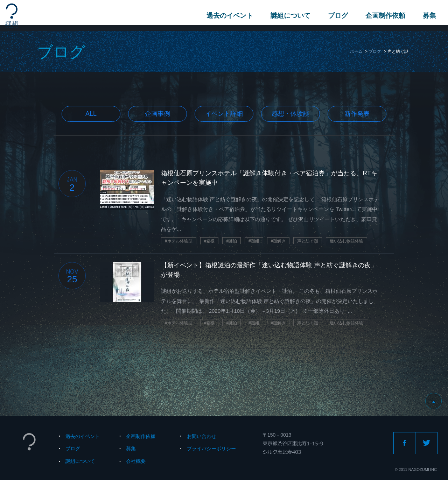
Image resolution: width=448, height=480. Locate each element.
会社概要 (136, 461)
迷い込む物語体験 (346, 241)
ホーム (356, 51)
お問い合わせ (202, 436)
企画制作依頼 (383, 16)
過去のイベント (228, 16)
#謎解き (278, 241)
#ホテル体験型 (179, 241)
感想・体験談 (290, 114)
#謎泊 (232, 241)
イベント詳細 (224, 114)
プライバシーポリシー (211, 449)
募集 (427, 16)
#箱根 (209, 241)
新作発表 (357, 114)
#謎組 (254, 241)
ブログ (336, 16)
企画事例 (157, 114)
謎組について (288, 16)
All (91, 114)
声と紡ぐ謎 (308, 241)
